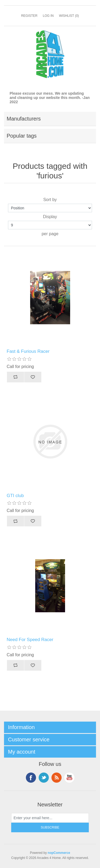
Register (29, 16)
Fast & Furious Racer (28, 351)
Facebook (31, 778)
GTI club (15, 496)
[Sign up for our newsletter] (50, 818)
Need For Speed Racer (30, 640)
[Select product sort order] (50, 208)
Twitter (44, 778)
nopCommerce (59, 853)
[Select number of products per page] (50, 225)
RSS (57, 778)
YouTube (69, 778)
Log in (48, 16)
